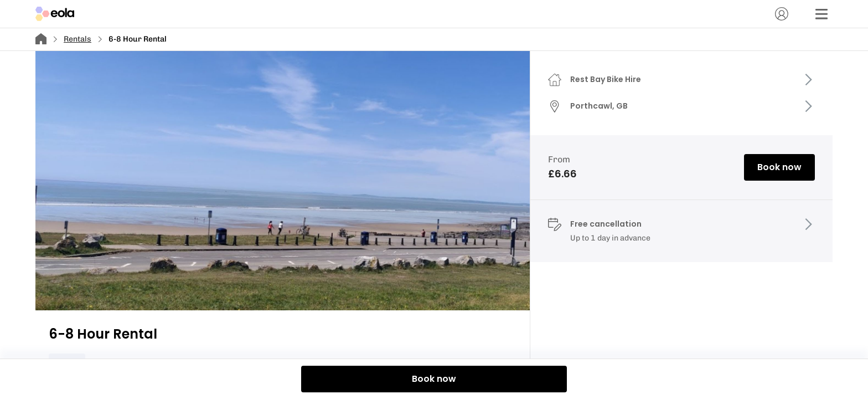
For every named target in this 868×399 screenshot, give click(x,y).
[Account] (782, 14)
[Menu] (821, 14)
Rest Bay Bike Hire (606, 79)
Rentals (77, 39)
